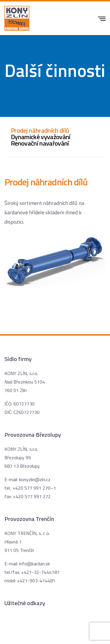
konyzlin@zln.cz (35, 479)
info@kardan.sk (34, 564)
